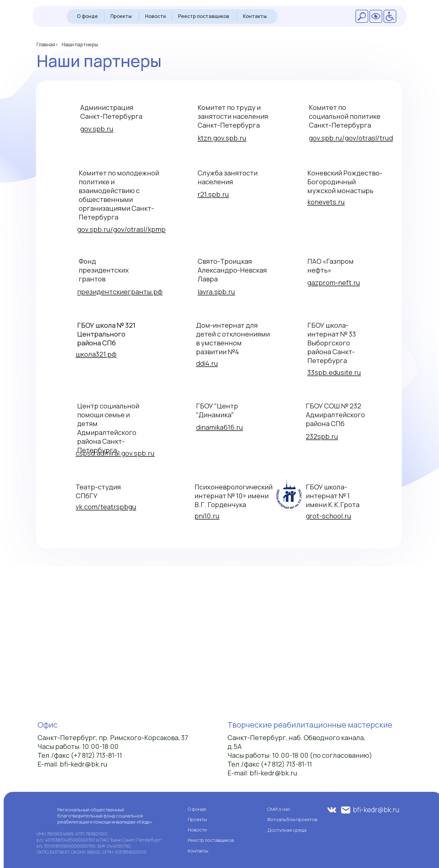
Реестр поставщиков (204, 16)
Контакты (255, 16)
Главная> (47, 44)
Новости (155, 16)
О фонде (87, 16)
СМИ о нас (279, 809)
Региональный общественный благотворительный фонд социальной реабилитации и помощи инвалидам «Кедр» (105, 816)
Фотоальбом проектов (292, 819)
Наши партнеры (80, 44)
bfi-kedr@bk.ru (376, 810)
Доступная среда (287, 830)
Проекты (121, 16)
